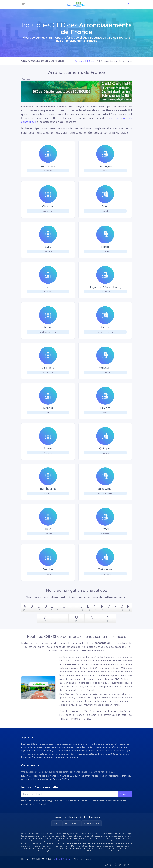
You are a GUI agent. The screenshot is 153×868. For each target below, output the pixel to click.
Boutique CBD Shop (85, 61)
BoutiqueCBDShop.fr (62, 859)
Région (57, 823)
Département (72, 823)
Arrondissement (91, 823)
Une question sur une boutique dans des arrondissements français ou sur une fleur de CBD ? (68, 772)
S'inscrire (125, 794)
